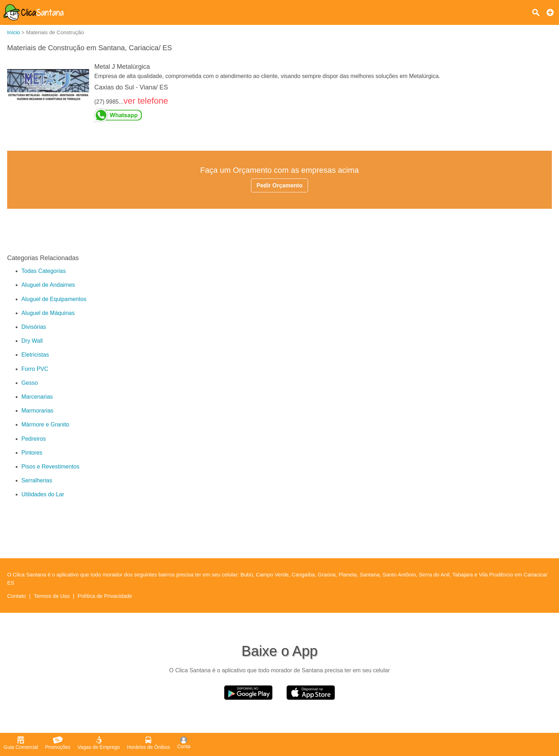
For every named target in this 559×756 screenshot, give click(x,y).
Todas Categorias (44, 271)
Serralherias (37, 480)
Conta (184, 743)
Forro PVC (35, 369)
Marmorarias (37, 411)
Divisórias (34, 327)
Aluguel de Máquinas (48, 313)
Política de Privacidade (105, 596)
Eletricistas (35, 355)
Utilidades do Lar (43, 494)
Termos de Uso (52, 596)
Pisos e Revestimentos (50, 467)
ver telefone (146, 101)
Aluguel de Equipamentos (54, 299)
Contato (17, 596)
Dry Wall (32, 341)
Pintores (32, 453)
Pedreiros (34, 439)
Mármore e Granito (45, 424)
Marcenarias (37, 397)
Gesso (30, 383)
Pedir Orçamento (280, 185)
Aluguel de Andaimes (48, 285)
